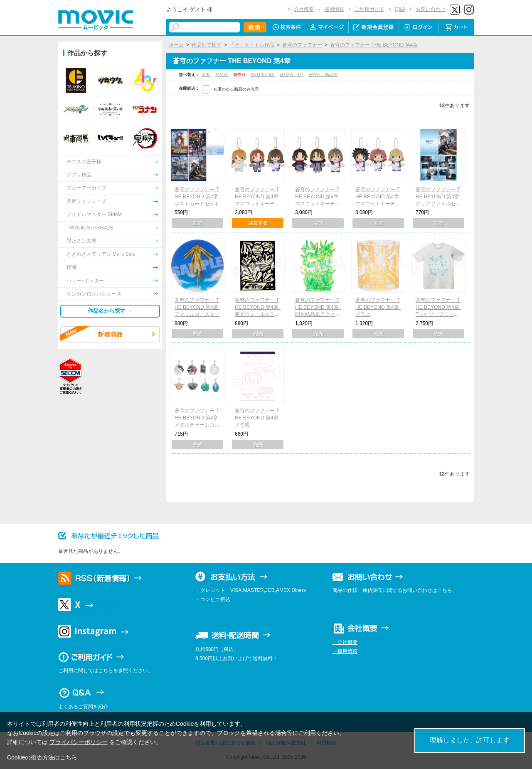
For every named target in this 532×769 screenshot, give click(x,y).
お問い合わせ (431, 9)
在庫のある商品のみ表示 (236, 89)
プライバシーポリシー (79, 742)
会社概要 (304, 9)
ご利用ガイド (369, 9)
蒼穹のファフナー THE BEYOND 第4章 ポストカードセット (199, 197)
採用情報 (334, 9)
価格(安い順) (263, 75)
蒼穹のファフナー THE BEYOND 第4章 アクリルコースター (199, 307)
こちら (69, 757)
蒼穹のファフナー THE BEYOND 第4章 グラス (380, 307)
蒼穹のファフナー (302, 45)
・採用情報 (345, 651)
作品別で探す (207, 45)
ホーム (176, 45)
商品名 (222, 75)
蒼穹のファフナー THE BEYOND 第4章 (374, 45)
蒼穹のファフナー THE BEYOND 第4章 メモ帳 (259, 418)
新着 (206, 75)
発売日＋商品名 (323, 75)
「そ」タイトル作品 (252, 45)
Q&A (400, 9)
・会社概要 (345, 642)
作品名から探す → (110, 311)
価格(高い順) (292, 75)
